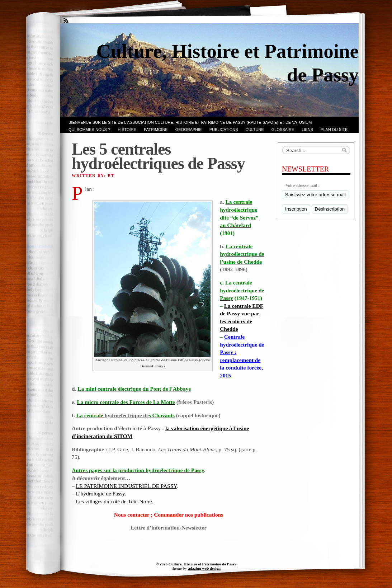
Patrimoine (156, 130)
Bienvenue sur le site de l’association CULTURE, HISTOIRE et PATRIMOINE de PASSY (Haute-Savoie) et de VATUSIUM (190, 122)
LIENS (307, 130)
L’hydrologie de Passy (100, 493)
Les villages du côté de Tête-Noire (114, 501)
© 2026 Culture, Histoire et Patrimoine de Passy (196, 564)
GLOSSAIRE (283, 130)
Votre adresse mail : (303, 185)
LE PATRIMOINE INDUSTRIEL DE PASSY (126, 486)
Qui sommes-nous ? (89, 130)
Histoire (127, 130)
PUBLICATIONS (224, 130)
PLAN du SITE (334, 130)
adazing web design (204, 568)
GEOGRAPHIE (189, 130)
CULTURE (255, 130)
